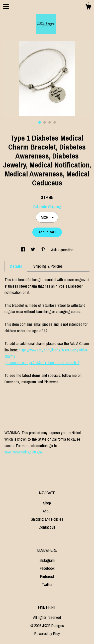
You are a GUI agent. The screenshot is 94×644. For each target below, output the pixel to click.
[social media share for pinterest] (44, 250)
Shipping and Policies (47, 519)
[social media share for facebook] (23, 250)
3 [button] (50, 122)
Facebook (47, 568)
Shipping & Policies (48, 266)
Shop (47, 503)
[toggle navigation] (6, 6)
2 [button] (45, 122)
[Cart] (88, 7)
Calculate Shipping (47, 207)
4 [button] (55, 122)
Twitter (47, 584)
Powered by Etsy (47, 634)
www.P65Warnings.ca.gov (24, 452)
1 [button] (40, 122)
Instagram (47, 560)
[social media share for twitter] (33, 250)
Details (16, 266)
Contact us (47, 527)
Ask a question (62, 250)
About (47, 511)
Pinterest (47, 576)
